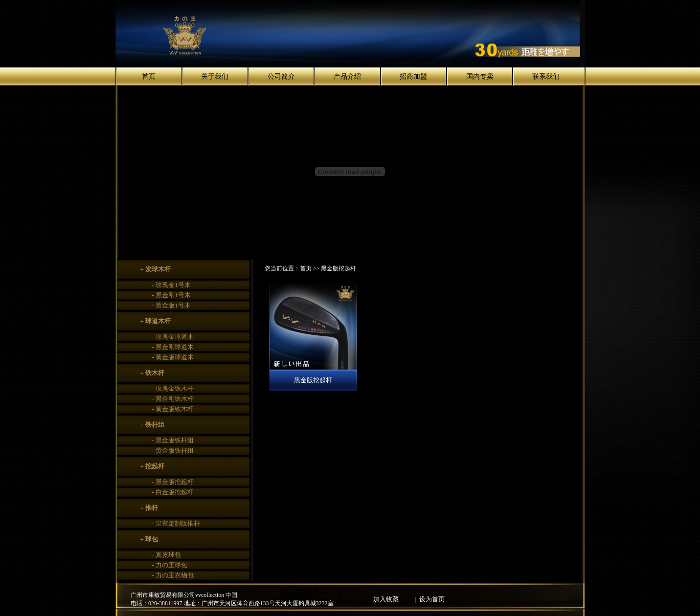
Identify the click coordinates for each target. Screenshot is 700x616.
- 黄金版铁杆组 (173, 451)
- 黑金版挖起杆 (173, 482)
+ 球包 (149, 539)
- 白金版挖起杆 (173, 492)
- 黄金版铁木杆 (173, 409)
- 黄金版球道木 (173, 357)
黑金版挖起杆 (313, 380)
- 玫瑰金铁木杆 (173, 388)
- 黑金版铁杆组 (173, 440)
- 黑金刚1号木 (171, 295)
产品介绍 (347, 77)
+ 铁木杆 (153, 373)
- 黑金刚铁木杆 (173, 399)
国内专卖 (480, 77)
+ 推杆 (149, 508)
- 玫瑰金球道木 (173, 337)
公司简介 (281, 77)
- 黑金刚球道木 (173, 347)
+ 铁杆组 (153, 425)
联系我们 (546, 77)
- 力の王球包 (170, 565)
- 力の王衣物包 (173, 575)
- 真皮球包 (167, 555)
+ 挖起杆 (153, 466)
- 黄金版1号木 (171, 305)
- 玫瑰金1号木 (171, 285)
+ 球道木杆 (156, 321)
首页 (149, 77)
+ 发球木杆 (156, 269)
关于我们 (215, 77)
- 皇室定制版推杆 (176, 523)
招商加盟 (413, 77)
